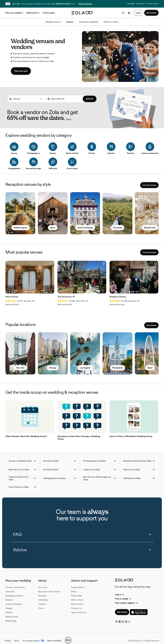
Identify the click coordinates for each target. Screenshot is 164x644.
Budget (9, 603)
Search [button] (90, 99)
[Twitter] (123, 617)
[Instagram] (126, 617)
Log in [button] (138, 13)
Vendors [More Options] (70, 22)
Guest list (10, 586)
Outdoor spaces (20, 229)
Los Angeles (87, 367)
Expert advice (34, 13)
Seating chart (12, 612)
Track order (77, 591)
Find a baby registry (127, 598)
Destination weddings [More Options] (89, 22)
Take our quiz (21, 71)
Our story (43, 582)
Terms (73, 4)
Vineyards (120, 229)
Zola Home (141, 4)
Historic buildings (86, 229)
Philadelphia (120, 367)
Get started (151, 323)
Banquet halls (153, 229)
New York (20, 367)
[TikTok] (129, 617)
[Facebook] (116, 617)
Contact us (76, 603)
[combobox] (26, 99)
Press (41, 603)
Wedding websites (14, 591)
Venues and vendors (15, 582)
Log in (120, 589)
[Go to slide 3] (26, 289)
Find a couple (49, 13)
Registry (9, 595)
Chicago (53, 367)
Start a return (77, 595)
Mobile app (11, 616)
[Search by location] (65, 99)
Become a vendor (111, 22)
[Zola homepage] (82, 13)
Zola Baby (131, 4)
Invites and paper (14, 599)
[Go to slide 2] (24, 289)
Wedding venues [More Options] (54, 22)
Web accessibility (54, 636)
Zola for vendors (153, 4)
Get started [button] (151, 13)
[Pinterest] (120, 617)
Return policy (77, 599)
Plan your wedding (15, 13)
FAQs (74, 586)
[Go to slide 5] (30, 289)
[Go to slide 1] (22, 289)
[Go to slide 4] (28, 289)
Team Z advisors (79, 608)
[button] (41, 99)
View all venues (149, 185)
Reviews (42, 591)
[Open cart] (129, 13)
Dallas (153, 367)
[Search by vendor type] (26, 99)
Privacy (8, 636)
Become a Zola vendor (49, 586)
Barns (53, 229)
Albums (9, 608)
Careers (42, 599)
